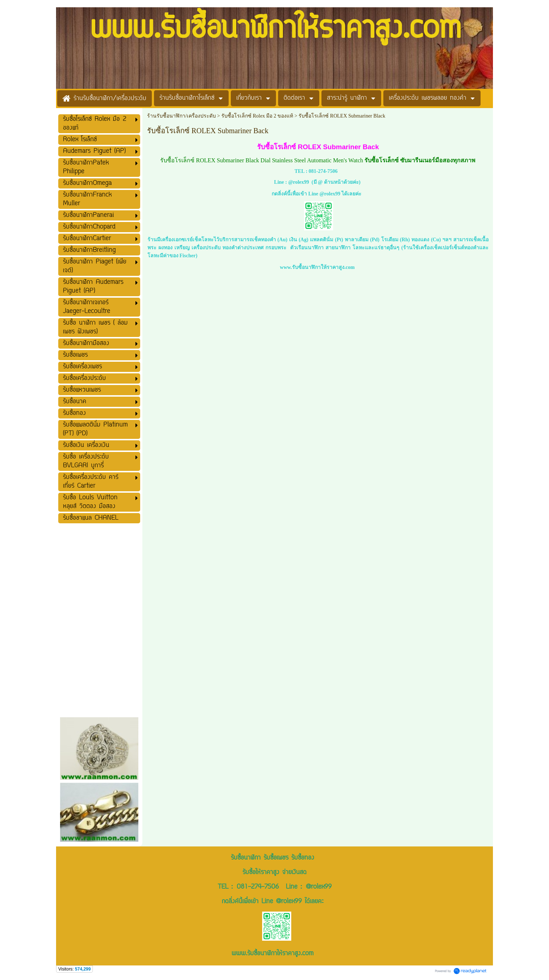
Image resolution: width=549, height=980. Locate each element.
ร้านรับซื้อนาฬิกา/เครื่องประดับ (181, 116)
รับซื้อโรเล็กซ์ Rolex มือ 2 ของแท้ (257, 116)
